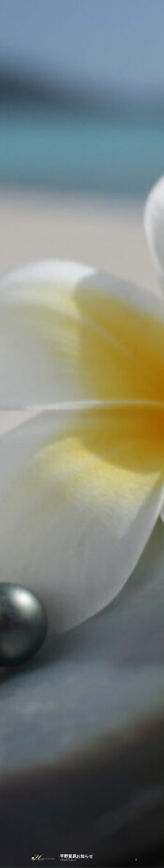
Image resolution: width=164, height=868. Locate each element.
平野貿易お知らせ (76, 856)
